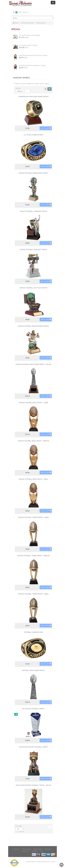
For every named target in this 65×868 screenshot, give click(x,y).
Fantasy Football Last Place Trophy (33, 288)
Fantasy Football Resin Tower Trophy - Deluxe (33, 364)
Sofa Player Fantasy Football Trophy (33, 747)
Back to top (61, 865)
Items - (21, 12)
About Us (17, 849)
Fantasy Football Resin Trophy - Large (33, 403)
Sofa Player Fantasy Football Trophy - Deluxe (33, 785)
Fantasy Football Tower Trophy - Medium (33, 556)
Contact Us (25, 851)
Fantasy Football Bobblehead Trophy (33, 173)
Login (42, 851)
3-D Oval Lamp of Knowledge (29, 35)
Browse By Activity (27, 23)
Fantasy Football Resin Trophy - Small (33, 479)
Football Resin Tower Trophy (33, 670)
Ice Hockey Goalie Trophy (28, 45)
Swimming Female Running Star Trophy (33, 55)
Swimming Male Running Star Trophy (32, 65)
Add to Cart (45, 128)
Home (16, 23)
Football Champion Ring (33, 632)
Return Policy (38, 849)
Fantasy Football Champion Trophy (33, 211)
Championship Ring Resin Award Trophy (33, 96)
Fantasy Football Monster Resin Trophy (33, 326)
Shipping (48, 849)
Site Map (34, 851)
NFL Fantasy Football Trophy (33, 709)
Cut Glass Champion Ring (33, 135)
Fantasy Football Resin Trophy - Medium (33, 441)
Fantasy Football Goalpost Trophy (33, 250)
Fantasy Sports (41, 23)
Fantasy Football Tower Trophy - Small (33, 594)
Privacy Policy (26, 849)
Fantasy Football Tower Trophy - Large (33, 517)
